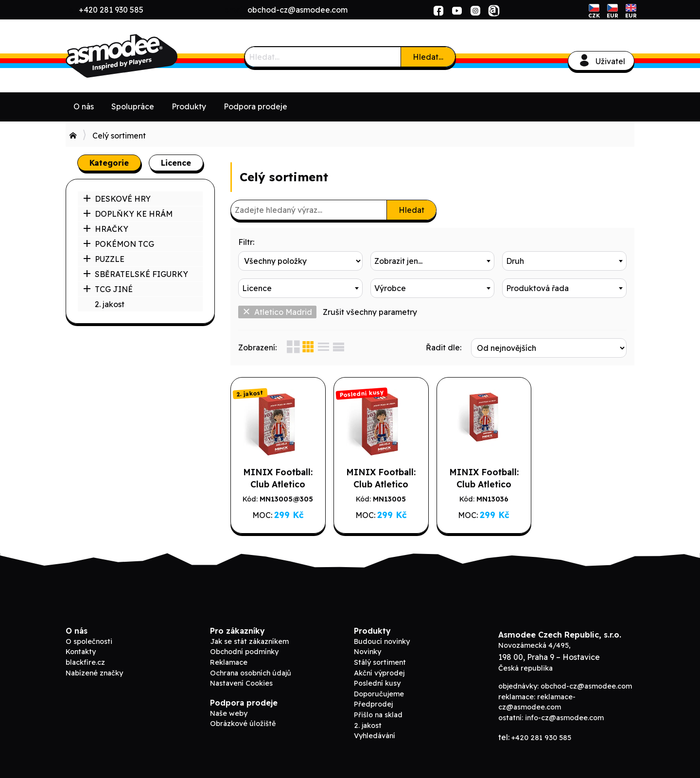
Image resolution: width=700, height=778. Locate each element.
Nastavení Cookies (241, 683)
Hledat (411, 210)
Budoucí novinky (382, 641)
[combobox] (433, 261)
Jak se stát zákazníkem (249, 641)
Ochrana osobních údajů (251, 673)
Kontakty (81, 652)
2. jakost (110, 304)
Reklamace (229, 662)
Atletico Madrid (277, 312)
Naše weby (229, 713)
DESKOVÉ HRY (117, 199)
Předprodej (373, 704)
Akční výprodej (379, 673)
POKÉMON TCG (119, 244)
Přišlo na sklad (378, 715)
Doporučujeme (379, 694)
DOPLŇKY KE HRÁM (128, 214)
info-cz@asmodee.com (564, 718)
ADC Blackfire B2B (139, 56)
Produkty (189, 106)
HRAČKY (106, 229)
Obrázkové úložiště (243, 724)
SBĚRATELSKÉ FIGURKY (136, 274)
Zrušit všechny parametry (370, 312)
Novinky (367, 652)
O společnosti (89, 641)
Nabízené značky (94, 673)
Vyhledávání (375, 736)
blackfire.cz (85, 662)
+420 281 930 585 (111, 10)
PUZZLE (104, 259)
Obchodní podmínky (244, 652)
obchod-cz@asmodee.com (297, 10)
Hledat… (428, 57)
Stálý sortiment (380, 662)
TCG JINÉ (108, 289)
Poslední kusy (377, 683)
